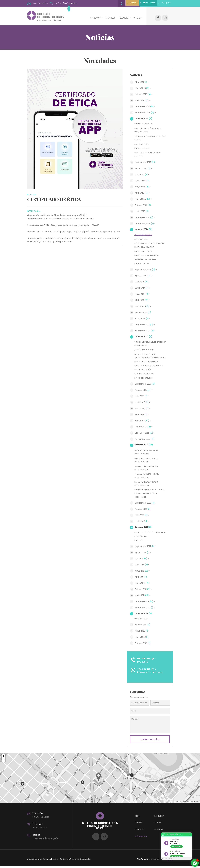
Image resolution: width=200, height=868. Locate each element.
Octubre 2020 (144, 613)
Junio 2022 (144, 521)
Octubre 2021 (144, 527)
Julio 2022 (144, 515)
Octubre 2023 (144, 337)
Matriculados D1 (136, 3)
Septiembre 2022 (147, 503)
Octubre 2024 (144, 226)
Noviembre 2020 (147, 608)
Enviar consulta (150, 740)
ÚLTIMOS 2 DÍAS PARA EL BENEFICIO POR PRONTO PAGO (150, 344)
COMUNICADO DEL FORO (146, 374)
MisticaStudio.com (157, 861)
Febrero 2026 (145, 91)
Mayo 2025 (144, 183)
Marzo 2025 (145, 195)
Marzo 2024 (144, 306)
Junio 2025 (144, 177)
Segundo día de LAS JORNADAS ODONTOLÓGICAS (149, 476)
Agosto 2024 (145, 276)
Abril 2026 (143, 79)
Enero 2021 (144, 595)
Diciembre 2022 (147, 433)
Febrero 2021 (145, 589)
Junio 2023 (144, 402)
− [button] (4, 762)
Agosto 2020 (145, 625)
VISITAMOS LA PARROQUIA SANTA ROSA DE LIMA (150, 134)
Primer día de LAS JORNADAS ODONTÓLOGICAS (148, 484)
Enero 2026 (144, 97)
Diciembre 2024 (147, 214)
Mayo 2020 (144, 631)
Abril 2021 (143, 577)
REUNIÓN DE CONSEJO (144, 120)
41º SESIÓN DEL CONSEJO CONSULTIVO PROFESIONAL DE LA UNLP (149, 243)
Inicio (137, 818)
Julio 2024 (144, 282)
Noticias (139, 825)
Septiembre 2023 (148, 384)
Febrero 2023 (145, 427)
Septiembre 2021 (147, 546)
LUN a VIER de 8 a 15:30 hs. (47, 840)
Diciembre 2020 (147, 602)
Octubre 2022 (145, 445)
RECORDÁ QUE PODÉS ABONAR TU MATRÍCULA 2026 (150, 126)
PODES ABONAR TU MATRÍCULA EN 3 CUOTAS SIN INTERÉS (151, 368)
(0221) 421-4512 (70, 3)
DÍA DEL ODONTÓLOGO (145, 378)
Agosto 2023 (145, 390)
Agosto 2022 (145, 509)
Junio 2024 (144, 288)
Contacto (111, 3)
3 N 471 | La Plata (41, 819)
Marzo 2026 (144, 85)
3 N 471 (45, 3)
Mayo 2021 (144, 571)
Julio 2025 (144, 171)
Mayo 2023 (144, 408)
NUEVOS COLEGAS (143, 264)
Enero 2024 (144, 319)
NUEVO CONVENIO (143, 141)
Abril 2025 (143, 189)
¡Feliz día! (139, 540)
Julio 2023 (143, 396)
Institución (159, 818)
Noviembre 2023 (147, 331)
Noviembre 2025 (147, 109)
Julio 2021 (143, 559)
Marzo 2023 (144, 421)
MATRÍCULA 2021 (142, 619)
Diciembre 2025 (147, 103)
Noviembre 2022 (147, 439)
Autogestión (161, 3)
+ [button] (4, 758)
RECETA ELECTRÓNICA (144, 251)
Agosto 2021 (144, 552)
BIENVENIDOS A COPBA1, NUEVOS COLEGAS (149, 151)
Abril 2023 (143, 415)
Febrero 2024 (145, 312)
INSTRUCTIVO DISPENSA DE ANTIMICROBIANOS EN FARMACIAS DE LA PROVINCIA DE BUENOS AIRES (151, 358)
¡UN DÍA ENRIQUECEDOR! (145, 350)
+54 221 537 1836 (149, 669)
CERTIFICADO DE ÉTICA (145, 231)
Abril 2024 (144, 300)
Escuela (158, 825)
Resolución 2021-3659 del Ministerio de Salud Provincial (151, 534)
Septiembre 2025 (148, 159)
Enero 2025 (144, 208)
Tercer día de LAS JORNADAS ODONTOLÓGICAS (148, 468)
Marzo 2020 (144, 637)
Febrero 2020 (145, 643)
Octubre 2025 (144, 115)
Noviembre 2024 (147, 220)
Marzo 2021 (144, 583)
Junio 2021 (144, 565)
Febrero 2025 (145, 202)
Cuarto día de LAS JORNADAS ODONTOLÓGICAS (148, 460)
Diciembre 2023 (147, 325)
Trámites (158, 831)
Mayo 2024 (144, 294)
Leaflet (177, 804)
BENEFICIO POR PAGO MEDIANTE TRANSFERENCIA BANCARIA (149, 257)
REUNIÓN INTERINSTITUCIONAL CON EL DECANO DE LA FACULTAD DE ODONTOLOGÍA (150, 493)
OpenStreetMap (187, 804)
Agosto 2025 (145, 165)
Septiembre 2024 (148, 270)
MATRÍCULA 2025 (142, 236)
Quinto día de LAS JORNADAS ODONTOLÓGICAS (148, 452)
